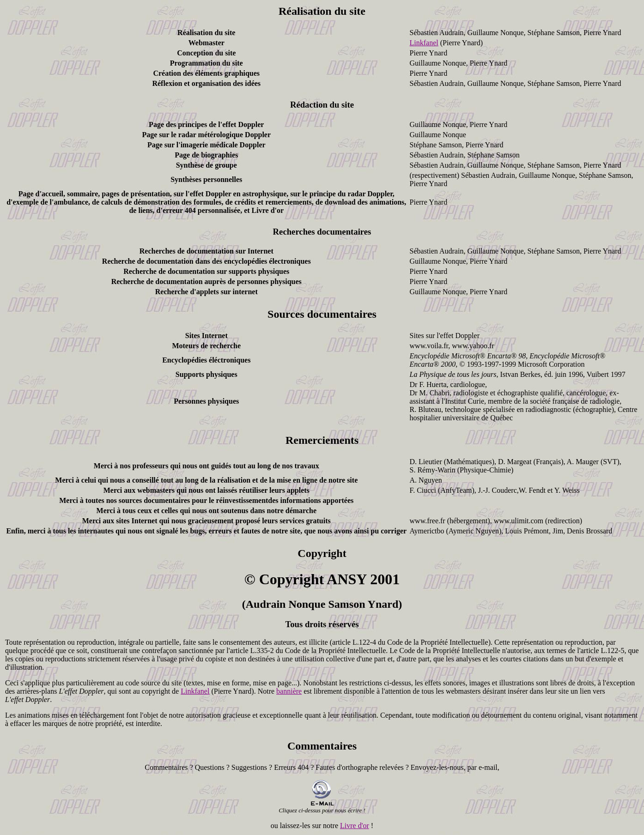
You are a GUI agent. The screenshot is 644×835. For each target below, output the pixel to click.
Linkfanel (424, 43)
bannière (289, 691)
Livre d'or (355, 826)
